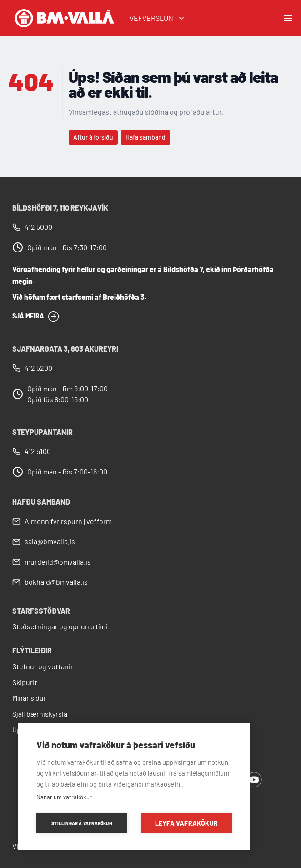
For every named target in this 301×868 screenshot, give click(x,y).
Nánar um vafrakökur (64, 797)
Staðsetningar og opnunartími (60, 626)
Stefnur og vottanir (43, 666)
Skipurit (25, 682)
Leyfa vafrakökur (186, 823)
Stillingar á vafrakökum (82, 823)
